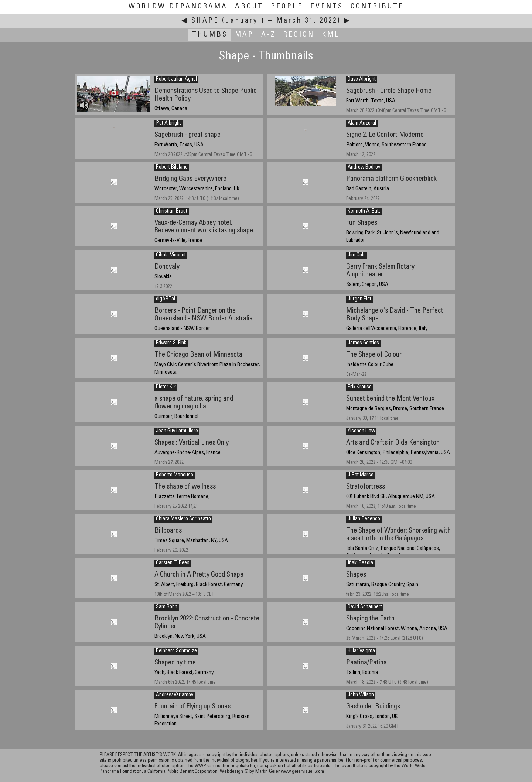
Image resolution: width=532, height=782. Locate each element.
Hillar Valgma (361, 651)
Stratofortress (366, 487)
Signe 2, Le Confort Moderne (385, 135)
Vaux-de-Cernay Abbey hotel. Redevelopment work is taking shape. (204, 227)
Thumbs (210, 35)
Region (299, 35)
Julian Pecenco (364, 519)
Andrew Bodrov (364, 167)
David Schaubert (365, 607)
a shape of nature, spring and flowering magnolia (194, 403)
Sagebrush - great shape (187, 135)
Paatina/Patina (366, 663)
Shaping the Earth (370, 619)
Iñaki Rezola (360, 563)
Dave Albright (362, 79)
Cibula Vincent (171, 255)
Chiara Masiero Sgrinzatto (183, 519)
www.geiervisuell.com (302, 772)
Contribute (377, 7)
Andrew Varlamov (175, 695)
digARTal (166, 299)
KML (331, 35)
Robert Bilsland (172, 167)
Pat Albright (168, 123)
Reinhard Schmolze (176, 651)
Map (244, 35)
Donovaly (167, 267)
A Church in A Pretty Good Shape (199, 575)
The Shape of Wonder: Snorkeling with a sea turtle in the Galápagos (398, 535)
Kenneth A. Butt (364, 211)
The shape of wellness (185, 487)
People (287, 7)
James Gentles (363, 343)
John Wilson (361, 695)
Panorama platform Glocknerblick (391, 179)
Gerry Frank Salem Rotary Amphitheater (380, 271)
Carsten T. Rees (173, 563)
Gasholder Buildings (373, 707)
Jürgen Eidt (359, 299)
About (249, 7)
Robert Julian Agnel (176, 79)
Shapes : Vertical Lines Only (192, 443)
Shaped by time (175, 663)
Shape (205, 21)
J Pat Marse (361, 475)
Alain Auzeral (362, 123)
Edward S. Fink (171, 343)
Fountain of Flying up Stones (192, 707)
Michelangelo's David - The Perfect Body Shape (395, 315)
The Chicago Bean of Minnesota (198, 355)
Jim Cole (357, 255)
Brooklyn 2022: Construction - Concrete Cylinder (207, 623)
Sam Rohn (167, 607)
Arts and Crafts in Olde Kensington (393, 443)
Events (327, 7)
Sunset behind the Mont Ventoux (390, 399)
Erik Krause (360, 387)
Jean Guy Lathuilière (177, 431)
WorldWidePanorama (178, 7)
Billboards (168, 531)
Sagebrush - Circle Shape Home (389, 91)
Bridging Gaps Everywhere (190, 179)
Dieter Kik (166, 387)
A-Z (269, 35)
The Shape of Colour (374, 355)
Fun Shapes (362, 223)
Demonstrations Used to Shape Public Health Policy (206, 95)
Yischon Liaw (361, 431)
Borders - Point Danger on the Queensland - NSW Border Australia (204, 315)
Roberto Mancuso (175, 475)
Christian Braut (172, 211)
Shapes (356, 575)
